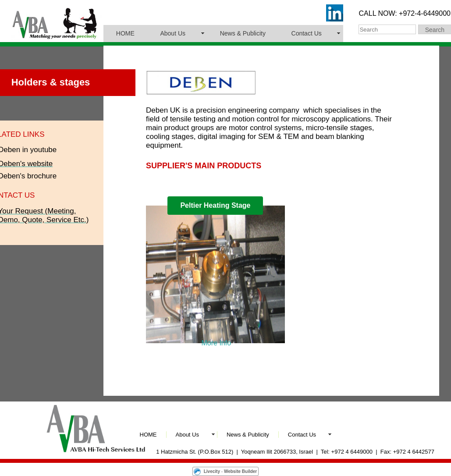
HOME (125, 33)
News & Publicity (243, 33)
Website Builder (240, 471)
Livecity (212, 471)
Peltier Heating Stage (215, 205)
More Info (217, 343)
